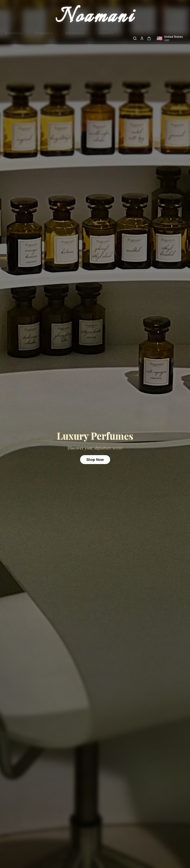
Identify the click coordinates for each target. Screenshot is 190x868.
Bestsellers (14, 38)
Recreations (75, 38)
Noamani (95, 17)
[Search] (135, 38)
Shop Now (95, 460)
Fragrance (44, 38)
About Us (106, 38)
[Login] (142, 38)
